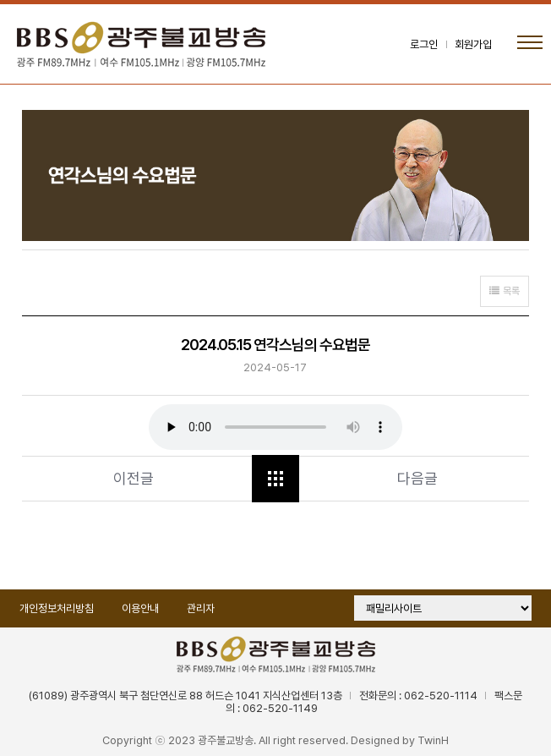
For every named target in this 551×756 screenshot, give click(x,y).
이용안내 (140, 608)
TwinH (433, 740)
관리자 (201, 608)
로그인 (424, 44)
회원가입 (473, 44)
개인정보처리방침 (57, 608)
